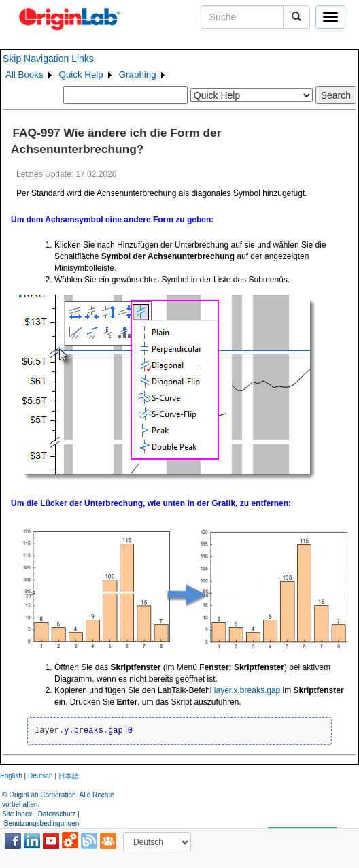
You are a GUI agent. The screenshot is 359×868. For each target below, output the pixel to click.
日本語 (69, 776)
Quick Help (81, 74)
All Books (24, 74)
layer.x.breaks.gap (247, 690)
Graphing (138, 74)
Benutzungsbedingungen (42, 823)
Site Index (17, 814)
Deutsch (40, 776)
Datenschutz (57, 814)
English (11, 776)
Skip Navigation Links (48, 59)
